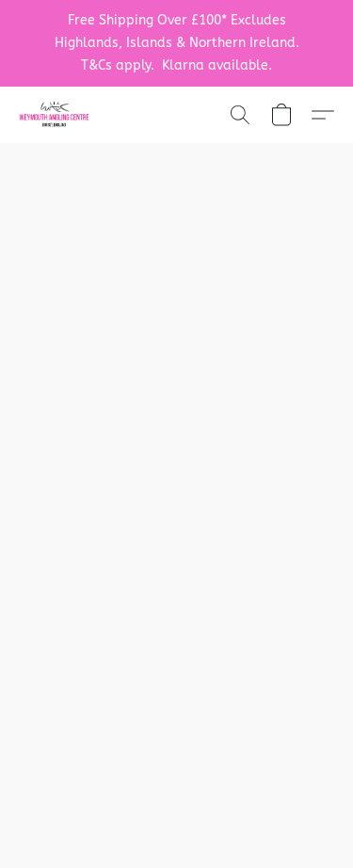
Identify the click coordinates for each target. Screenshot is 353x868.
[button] (56, 115)
